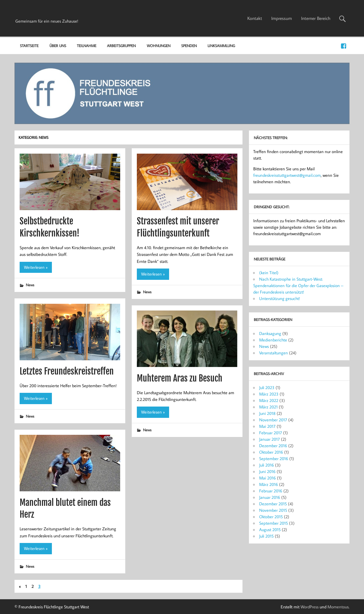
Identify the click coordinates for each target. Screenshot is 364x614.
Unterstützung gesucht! (280, 298)
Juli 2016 (267, 465)
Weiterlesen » (36, 267)
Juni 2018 (267, 413)
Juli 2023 (267, 387)
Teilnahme (87, 46)
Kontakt (255, 18)
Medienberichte (273, 340)
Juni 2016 (267, 471)
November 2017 (273, 420)
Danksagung (270, 333)
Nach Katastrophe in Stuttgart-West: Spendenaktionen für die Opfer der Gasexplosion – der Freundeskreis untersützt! (298, 285)
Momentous (338, 607)
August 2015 (270, 530)
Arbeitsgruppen (121, 46)
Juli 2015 (266, 536)
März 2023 (269, 394)
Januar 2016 (270, 497)
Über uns (58, 46)
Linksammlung (221, 46)
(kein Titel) (269, 273)
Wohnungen (159, 46)
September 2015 (274, 523)
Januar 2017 (270, 439)
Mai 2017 (267, 426)
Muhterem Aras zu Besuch (180, 378)
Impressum (282, 18)
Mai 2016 (267, 478)
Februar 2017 (271, 433)
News (30, 285)
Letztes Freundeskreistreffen (67, 371)
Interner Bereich (316, 18)
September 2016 (274, 458)
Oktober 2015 (271, 517)
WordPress (310, 607)
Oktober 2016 (271, 452)
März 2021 (268, 407)
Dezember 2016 (273, 446)
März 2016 (269, 484)
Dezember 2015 (273, 504)
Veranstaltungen (274, 353)
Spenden (189, 46)
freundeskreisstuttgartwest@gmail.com (287, 175)
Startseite (29, 46)
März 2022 (269, 400)
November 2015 (273, 510)
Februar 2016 (271, 491)
